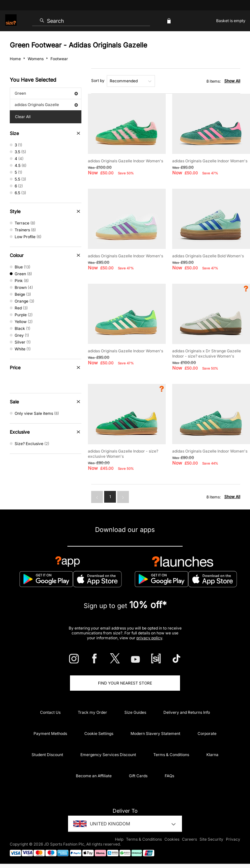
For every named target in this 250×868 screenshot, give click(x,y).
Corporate (207, 733)
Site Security (211, 839)
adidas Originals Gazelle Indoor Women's (125, 161)
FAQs (169, 776)
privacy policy (149, 638)
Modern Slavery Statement (155, 733)
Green (46, 93)
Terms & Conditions (171, 755)
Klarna (212, 755)
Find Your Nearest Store (125, 683)
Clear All (23, 117)
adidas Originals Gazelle (46, 105)
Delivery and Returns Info (187, 712)
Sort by (98, 81)
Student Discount (47, 755)
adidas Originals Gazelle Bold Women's (208, 256)
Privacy (233, 839)
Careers (189, 839)
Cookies (172, 839)
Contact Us (50, 712)
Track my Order (92, 712)
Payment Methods (50, 733)
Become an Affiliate (94, 776)
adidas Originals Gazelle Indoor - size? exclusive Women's (123, 454)
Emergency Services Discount (108, 755)
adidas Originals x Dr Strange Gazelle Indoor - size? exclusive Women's (207, 353)
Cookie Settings (99, 733)
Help (119, 839)
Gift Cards (138, 776)
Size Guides (135, 712)
